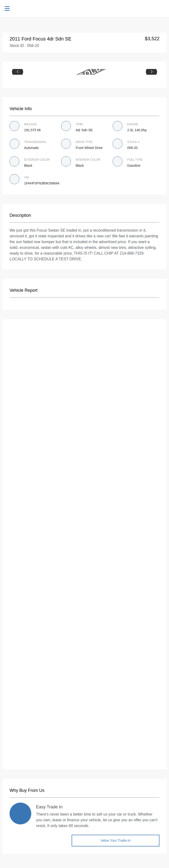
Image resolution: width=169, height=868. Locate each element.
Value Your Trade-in (116, 840)
